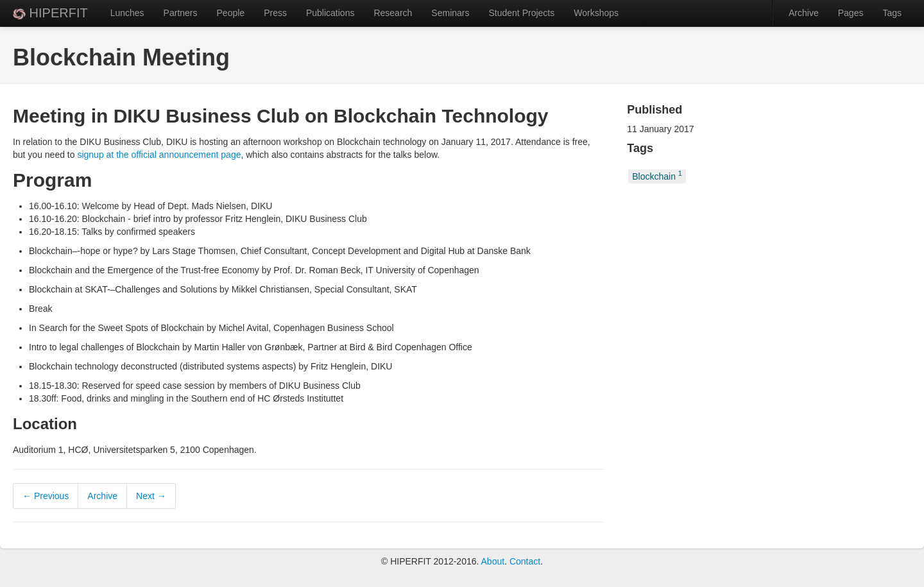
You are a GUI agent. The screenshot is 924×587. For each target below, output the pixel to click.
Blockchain (657, 175)
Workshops (596, 13)
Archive (804, 13)
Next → (151, 496)
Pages (851, 13)
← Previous (46, 496)
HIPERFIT (50, 13)
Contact (525, 561)
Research (393, 13)
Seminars (450, 13)
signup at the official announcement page (159, 155)
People (231, 13)
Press (275, 13)
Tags (892, 13)
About (493, 561)
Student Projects (521, 13)
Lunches (127, 13)
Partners (181, 13)
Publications (330, 13)
